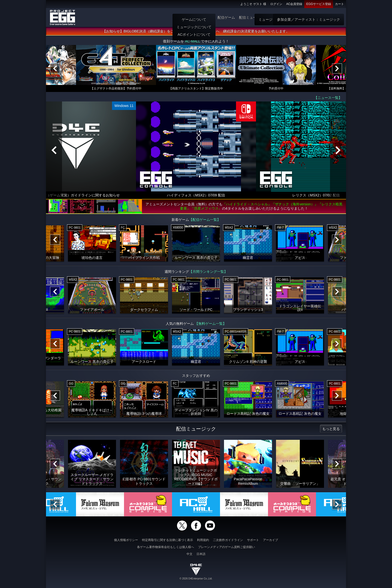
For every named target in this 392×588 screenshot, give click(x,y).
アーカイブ (270, 540)
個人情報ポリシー (126, 540)
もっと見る (331, 429)
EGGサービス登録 (319, 4)
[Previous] (55, 68)
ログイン (276, 4)
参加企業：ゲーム (328, 17)
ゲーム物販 (280, 17)
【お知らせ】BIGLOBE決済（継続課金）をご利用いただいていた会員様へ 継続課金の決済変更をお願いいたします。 (196, 31)
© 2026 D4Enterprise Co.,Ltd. (196, 579)
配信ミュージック (253, 17)
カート (339, 4)
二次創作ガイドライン (228, 540)
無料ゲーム (301, 17)
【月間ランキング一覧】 (208, 272)
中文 (189, 554)
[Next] (337, 68)
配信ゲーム (226, 17)
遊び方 (208, 17)
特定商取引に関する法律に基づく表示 (167, 540)
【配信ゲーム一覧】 (205, 220)
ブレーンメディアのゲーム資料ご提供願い (226, 547)
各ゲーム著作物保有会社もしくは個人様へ (165, 547)
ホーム (194, 17)
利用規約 (203, 540)
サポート (253, 540)
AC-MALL (192, 41)
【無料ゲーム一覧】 (210, 324)
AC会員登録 (294, 4)
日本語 (201, 554)
